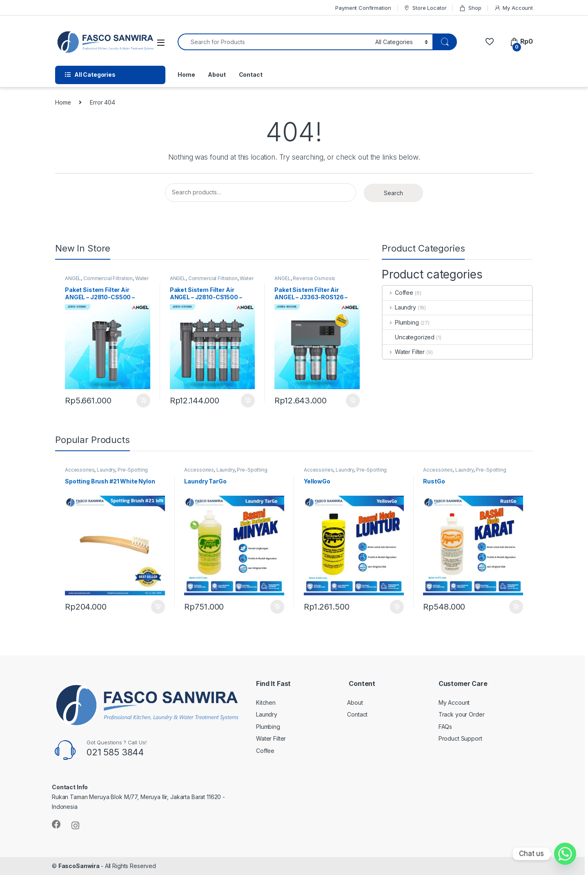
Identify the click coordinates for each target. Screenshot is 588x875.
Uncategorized (409, 337)
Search (393, 193)
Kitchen (266, 702)
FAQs (445, 727)
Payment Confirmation (363, 8)
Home (186, 75)
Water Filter (404, 352)
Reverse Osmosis (314, 278)
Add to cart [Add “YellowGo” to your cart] (397, 607)
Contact (251, 75)
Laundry (399, 307)
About (217, 75)
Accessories (80, 470)
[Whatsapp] (565, 854)
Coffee (398, 293)
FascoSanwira (80, 866)
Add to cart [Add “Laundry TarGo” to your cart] (277, 607)
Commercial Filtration (108, 278)
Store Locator (425, 8)
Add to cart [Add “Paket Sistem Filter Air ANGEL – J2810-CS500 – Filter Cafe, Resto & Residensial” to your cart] (143, 401)
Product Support (460, 738)
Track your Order (462, 714)
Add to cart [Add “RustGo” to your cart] (516, 607)
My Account (513, 8)
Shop (470, 8)
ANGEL (73, 278)
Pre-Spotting (133, 470)
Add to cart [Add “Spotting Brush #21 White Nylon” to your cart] (158, 607)
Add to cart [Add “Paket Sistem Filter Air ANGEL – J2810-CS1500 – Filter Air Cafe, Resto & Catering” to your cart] (248, 401)
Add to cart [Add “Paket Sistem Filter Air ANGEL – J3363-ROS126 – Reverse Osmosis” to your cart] (353, 401)
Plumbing (401, 322)
